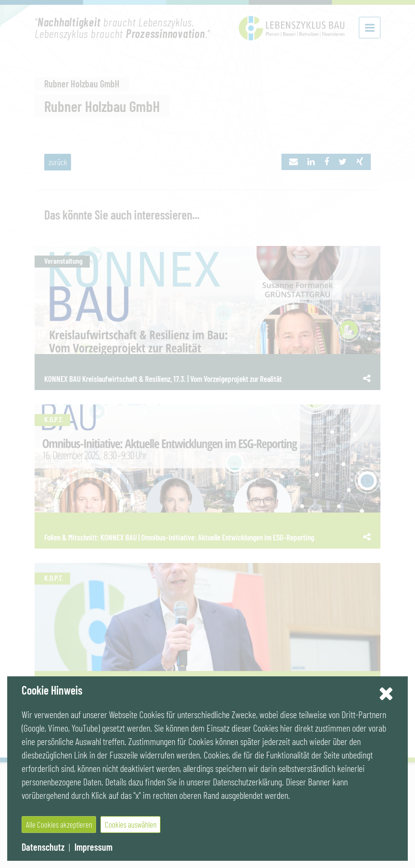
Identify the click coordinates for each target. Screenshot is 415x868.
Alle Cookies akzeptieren (59, 824)
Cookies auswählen (131, 824)
